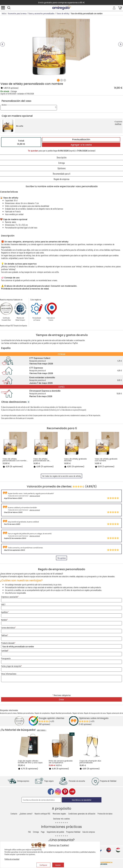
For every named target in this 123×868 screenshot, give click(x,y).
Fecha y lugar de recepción (11, 666)
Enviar (61, 699)
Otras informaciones (9, 674)
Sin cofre (20, 126)
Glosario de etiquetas (20, 326)
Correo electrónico (8, 628)
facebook (51, 792)
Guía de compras (89, 832)
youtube (72, 792)
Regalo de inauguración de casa (95, 713)
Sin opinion (62, 558)
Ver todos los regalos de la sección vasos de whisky (62, 476)
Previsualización (81, 139)
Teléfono (4, 635)
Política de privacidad (12, 859)
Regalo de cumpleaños (42, 713)
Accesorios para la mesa (8, 713)
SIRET (3, 604)
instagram (58, 792)
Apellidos (4, 612)
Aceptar (58, 865)
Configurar (43, 865)
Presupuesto (6, 658)
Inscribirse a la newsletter (82, 800)
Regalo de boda (78, 713)
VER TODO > (42, 730)
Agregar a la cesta (81, 145)
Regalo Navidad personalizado (61, 713)
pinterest (65, 792)
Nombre (4, 620)
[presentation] (62, 688)
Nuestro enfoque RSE (6, 326)
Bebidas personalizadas (26, 713)
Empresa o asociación (9, 597)
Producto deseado (8, 643)
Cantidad (4, 651)
